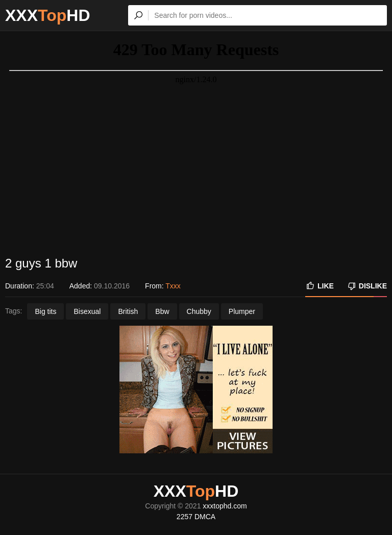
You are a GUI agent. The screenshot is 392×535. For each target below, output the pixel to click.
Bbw (162, 311)
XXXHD (48, 15)
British (128, 311)
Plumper (242, 311)
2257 (185, 517)
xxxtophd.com (225, 506)
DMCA (205, 517)
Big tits (45, 311)
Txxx (173, 286)
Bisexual (87, 311)
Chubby (199, 311)
